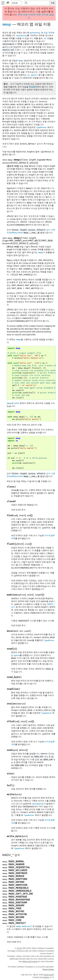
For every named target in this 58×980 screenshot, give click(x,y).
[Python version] (16, 3)
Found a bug (48, 975)
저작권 (19, 948)
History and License (30, 962)
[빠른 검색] (39, 3)
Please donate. (48, 969)
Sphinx (47, 977)
